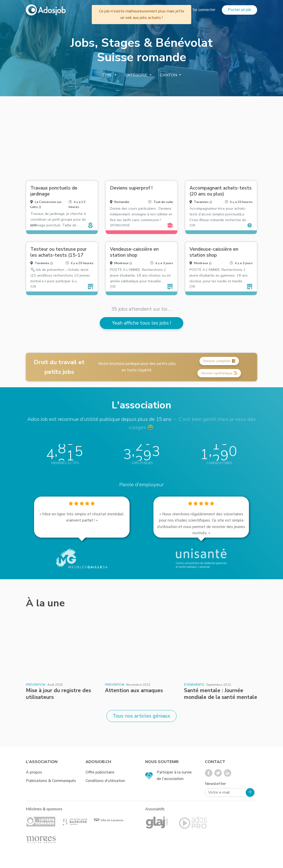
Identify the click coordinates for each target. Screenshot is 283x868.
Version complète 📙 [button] (219, 361)
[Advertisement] (141, 137)
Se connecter (204, 10)
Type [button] (108, 75)
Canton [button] (169, 75)
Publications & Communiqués (51, 781)
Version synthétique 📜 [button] (219, 373)
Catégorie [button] (137, 75)
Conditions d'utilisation (105, 781)
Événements (194, 685)
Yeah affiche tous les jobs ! (141, 323)
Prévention (36, 685)
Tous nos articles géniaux (141, 716)
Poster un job (239, 10)
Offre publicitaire (100, 772)
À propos (34, 772)
